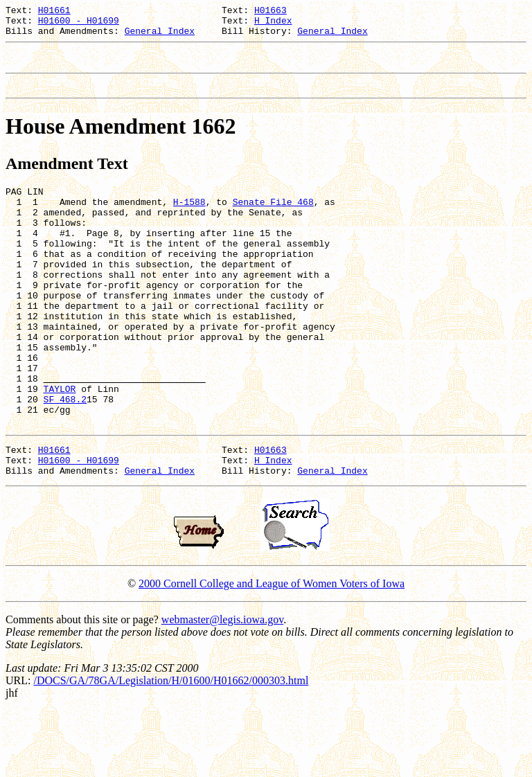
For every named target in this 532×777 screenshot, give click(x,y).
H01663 (271, 12)
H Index (273, 24)
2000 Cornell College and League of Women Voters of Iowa (272, 650)
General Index (160, 37)
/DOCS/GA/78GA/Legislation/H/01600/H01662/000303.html (171, 747)
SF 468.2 (65, 455)
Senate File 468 (273, 218)
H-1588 (189, 218)
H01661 (54, 12)
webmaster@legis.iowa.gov (222, 686)
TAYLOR (60, 443)
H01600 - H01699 (79, 24)
